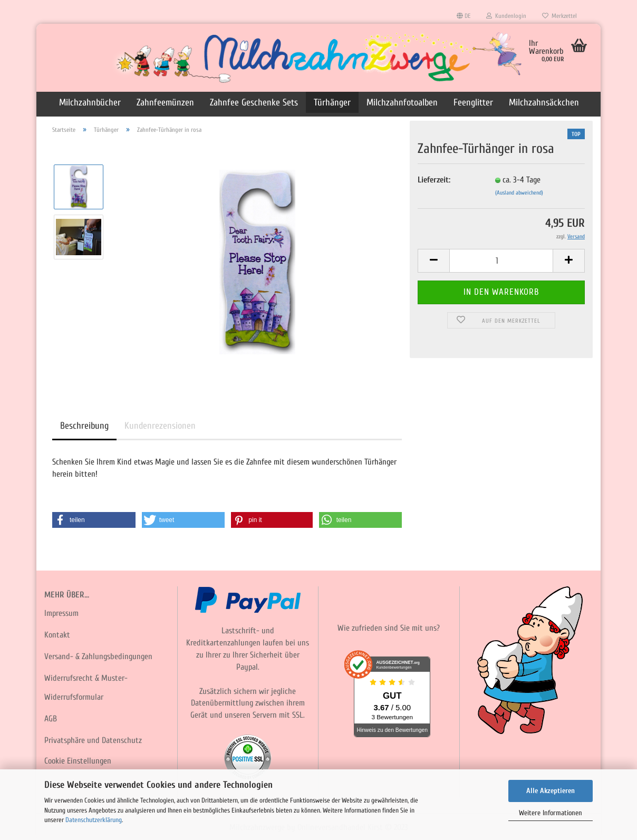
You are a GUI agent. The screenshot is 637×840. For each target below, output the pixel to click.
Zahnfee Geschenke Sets (254, 103)
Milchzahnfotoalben (402, 103)
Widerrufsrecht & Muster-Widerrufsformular (86, 688)
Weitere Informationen (551, 813)
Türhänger (332, 103)
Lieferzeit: (434, 180)
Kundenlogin (506, 16)
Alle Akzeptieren (551, 791)
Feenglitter (473, 103)
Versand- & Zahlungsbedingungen (98, 656)
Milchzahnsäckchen (544, 103)
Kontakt (57, 635)
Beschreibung (84, 426)
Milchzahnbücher (90, 103)
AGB (51, 719)
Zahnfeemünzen (165, 103)
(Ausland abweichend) (519, 193)
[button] (94, 520)
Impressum (61, 613)
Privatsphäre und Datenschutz (93, 740)
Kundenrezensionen (160, 426)
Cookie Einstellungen (78, 761)
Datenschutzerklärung (94, 820)
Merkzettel (559, 16)
